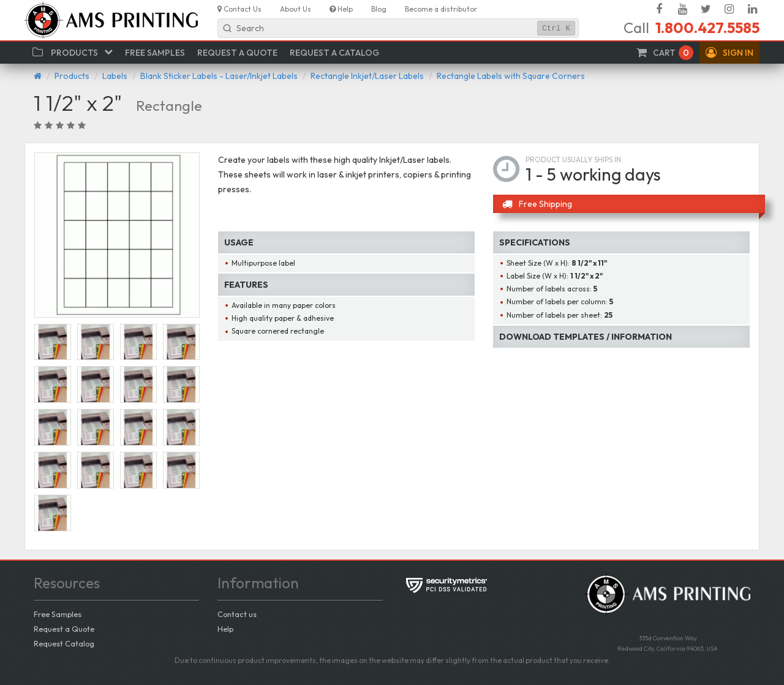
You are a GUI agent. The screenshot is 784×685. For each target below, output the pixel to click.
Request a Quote (64, 629)
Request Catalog (64, 643)
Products (72, 76)
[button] (729, 53)
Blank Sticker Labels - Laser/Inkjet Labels (219, 76)
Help (225, 629)
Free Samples (58, 614)
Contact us (237, 614)
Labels (115, 76)
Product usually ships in (573, 159)
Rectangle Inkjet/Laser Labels (367, 76)
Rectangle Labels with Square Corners (511, 76)
